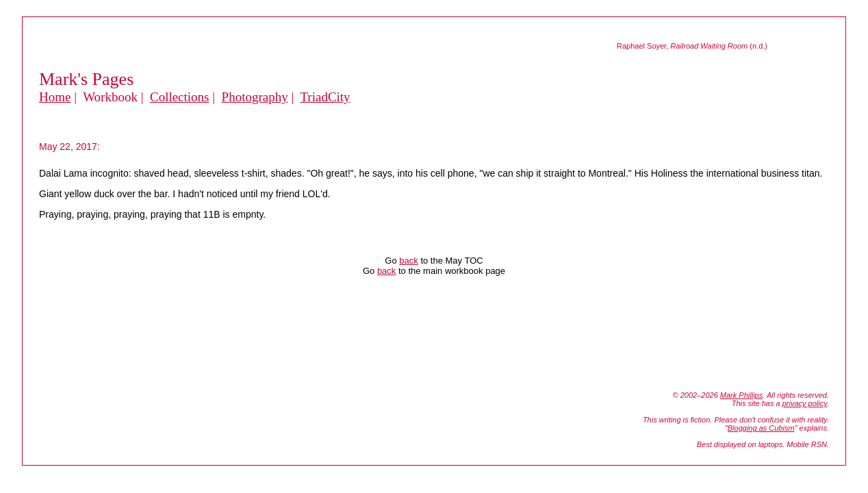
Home (55, 97)
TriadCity (325, 97)
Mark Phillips (741, 395)
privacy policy (805, 403)
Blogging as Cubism (761, 428)
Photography (255, 97)
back (408, 261)
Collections (180, 97)
